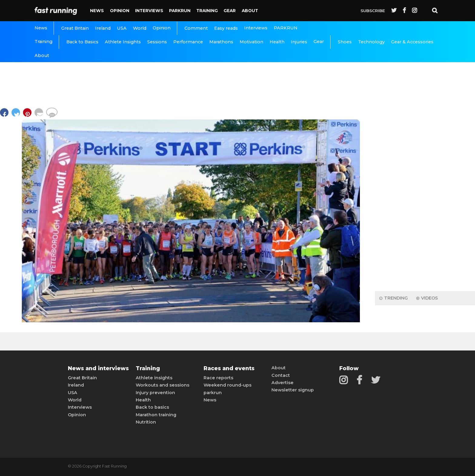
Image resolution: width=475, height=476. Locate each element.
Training (207, 11)
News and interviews (98, 368)
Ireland (103, 28)
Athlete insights (154, 378)
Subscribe (373, 11)
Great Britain (75, 28)
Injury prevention (155, 393)
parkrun (213, 393)
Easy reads (226, 28)
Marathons (221, 42)
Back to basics (152, 407)
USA (122, 28)
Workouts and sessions (163, 385)
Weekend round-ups (228, 385)
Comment (196, 28)
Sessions (157, 42)
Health (277, 42)
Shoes (345, 42)
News (97, 11)
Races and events (229, 368)
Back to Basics (82, 42)
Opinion (120, 11)
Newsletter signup (293, 390)
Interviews (149, 11)
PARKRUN (180, 11)
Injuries (299, 42)
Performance (188, 42)
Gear (230, 11)
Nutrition (146, 422)
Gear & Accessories (412, 42)
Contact (281, 375)
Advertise (282, 383)
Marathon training (156, 415)
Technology (371, 42)
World (140, 28)
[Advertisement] (425, 191)
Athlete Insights (123, 42)
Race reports (218, 378)
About (250, 11)
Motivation (251, 42)
